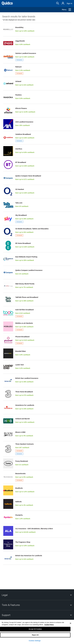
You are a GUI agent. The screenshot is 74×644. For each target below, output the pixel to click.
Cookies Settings (35, 641)
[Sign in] (63, 4)
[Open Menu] (67, 10)
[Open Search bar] (58, 4)
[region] (37, 632)
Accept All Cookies (35, 629)
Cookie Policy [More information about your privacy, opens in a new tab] (49, 625)
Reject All (35, 635)
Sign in (69, 3)
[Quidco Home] (7, 5)
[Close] (70, 623)
